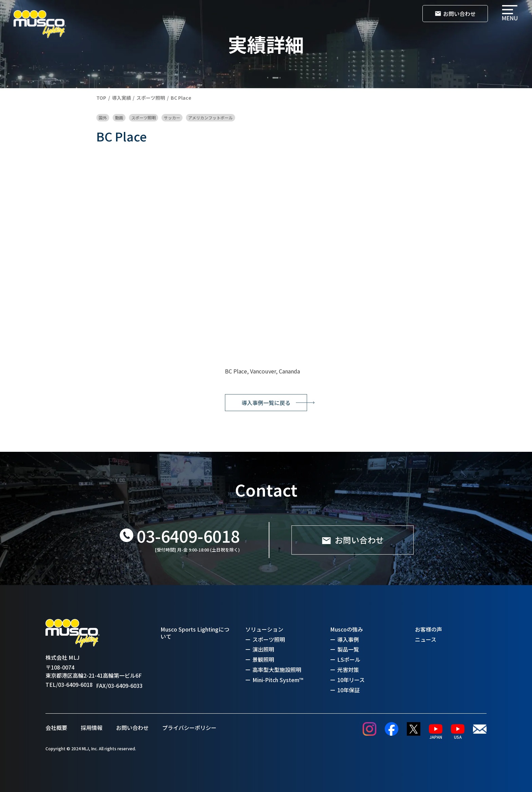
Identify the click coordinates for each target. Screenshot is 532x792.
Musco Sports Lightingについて (195, 633)
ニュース (426, 640)
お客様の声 (429, 629)
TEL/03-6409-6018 (69, 685)
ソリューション (264, 629)
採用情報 (92, 728)
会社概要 (56, 728)
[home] (40, 24)
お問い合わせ (132, 728)
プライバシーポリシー (189, 728)
